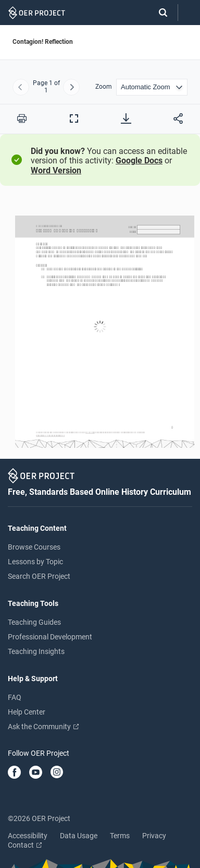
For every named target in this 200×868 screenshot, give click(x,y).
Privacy (154, 836)
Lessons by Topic (35, 562)
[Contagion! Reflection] (100, 327)
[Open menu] (189, 13)
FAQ (15, 697)
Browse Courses (34, 547)
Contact (25, 845)
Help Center (27, 712)
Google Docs (139, 160)
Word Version (56, 170)
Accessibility (28, 836)
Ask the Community (43, 727)
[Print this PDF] (22, 118)
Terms (120, 836)
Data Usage (79, 836)
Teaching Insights (36, 651)
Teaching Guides (34, 622)
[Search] (158, 13)
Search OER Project (39, 576)
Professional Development (50, 637)
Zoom (104, 87)
